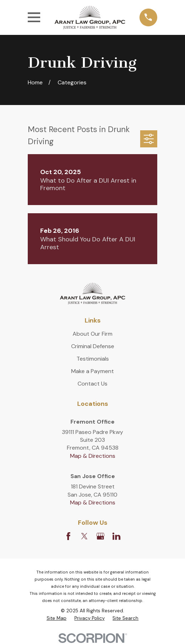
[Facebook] (68, 536)
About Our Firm (92, 334)
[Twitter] (84, 536)
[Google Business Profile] (100, 536)
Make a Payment (92, 371)
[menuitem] (57, 619)
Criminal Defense (93, 346)
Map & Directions (93, 456)
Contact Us (92, 384)
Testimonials (93, 359)
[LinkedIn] (116, 536)
